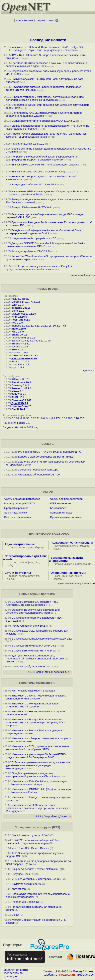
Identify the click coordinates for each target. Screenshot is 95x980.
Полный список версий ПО (53, 672)
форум (40, 20)
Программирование (16, 508)
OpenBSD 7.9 (20, 403)
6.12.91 (35, 418)
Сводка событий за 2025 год (20, 427)
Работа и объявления (17, 517)
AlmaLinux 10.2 (21, 382)
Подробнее (50, 816)
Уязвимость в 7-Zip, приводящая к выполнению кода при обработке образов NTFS (38, 748)
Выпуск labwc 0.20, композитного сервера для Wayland (46, 165)
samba (23, 576)
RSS (29, 672)
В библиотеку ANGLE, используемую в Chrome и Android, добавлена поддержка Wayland (44, 114)
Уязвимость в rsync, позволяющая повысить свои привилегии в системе (36, 697)
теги (50, 20)
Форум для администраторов (22, 499)
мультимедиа (81, 546)
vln (64, 326)
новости (21, 20)
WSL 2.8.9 (18, 332)
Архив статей (88, 584)
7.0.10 (15, 418)
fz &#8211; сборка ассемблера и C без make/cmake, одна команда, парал (33, 842)
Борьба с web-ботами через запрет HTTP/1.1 (46, 457)
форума (46, 827)
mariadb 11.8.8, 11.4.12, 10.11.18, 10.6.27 (37, 326)
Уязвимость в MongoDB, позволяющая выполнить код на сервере (33, 705)
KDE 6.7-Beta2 (20, 299)
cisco (57, 576)
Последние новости (48, 40)
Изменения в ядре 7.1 (16, 423)
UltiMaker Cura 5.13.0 (25, 356)
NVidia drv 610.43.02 (24, 358)
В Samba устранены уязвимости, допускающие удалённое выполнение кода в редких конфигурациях (45, 98)
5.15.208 (67, 418)
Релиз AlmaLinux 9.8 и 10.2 (28, 144)
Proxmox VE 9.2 (21, 388)
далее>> (88, 370)
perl (15, 562)
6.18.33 (25, 418)
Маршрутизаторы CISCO (20, 503)
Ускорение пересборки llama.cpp (38, 470)
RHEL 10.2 (18, 397)
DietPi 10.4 (18, 409)
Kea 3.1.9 (17, 323)
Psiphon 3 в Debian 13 (25, 902)
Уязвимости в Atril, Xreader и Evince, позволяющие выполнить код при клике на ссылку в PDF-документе (38, 808)
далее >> (90, 275)
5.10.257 (79, 418)
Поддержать (67, 975)
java (31, 562)
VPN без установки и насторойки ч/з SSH (37, 879)
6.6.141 (46, 418)
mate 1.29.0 (19, 329)
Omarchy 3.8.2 (20, 385)
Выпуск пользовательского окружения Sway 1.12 (41, 172)
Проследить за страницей (13, 975)
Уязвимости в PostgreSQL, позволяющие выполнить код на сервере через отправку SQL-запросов (36, 722)
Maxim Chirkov (83, 971)
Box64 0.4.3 (18, 350)
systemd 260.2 (20, 308)
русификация (63, 546)
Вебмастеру (86, 975)
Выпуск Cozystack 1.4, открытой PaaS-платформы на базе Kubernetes (33, 603)
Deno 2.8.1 (18, 311)
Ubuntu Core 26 (21, 406)
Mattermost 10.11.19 (24, 314)
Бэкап (15, 915)
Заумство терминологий (27, 884)
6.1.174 (56, 418)
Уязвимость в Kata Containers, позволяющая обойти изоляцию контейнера (36, 783)
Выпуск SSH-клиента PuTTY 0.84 (32, 207)
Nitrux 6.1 (17, 391)
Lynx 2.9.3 (17, 305)
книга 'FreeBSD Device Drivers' (30, 848)
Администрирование (20, 544)
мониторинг (26, 547)
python (23, 562)
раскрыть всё (77, 275)
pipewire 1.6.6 (20, 353)
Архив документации (69, 584)
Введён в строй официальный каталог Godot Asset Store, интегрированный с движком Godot (44, 232)
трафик (13, 547)
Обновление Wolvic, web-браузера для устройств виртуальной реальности (33, 611)
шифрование (83, 564)
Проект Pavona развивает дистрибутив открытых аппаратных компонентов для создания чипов (46, 135)
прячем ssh (19, 889)
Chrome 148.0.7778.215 (26, 302)
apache (13, 576)
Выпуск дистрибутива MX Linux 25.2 (34, 184)
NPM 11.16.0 (19, 317)
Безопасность (59, 508)
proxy (32, 576)
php (37, 562)
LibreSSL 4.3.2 (20, 364)
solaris (79, 576)
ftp (38, 576)
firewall (59, 564)
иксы (56, 549)
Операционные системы (68, 573)
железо (57, 579)
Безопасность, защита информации (66, 559)
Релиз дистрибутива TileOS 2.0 (30, 251)
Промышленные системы (66, 517)
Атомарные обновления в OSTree (39, 475)
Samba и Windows (61, 513)
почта (10, 579)
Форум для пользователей (66, 499)
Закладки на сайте (15, 970)
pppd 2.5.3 (18, 367)
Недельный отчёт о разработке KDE (34, 238)
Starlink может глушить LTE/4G (31, 835)
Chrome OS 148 (21, 400)
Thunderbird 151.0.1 (23, 338)
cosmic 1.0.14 (20, 347)
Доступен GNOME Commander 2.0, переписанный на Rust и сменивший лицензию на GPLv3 (37, 659)
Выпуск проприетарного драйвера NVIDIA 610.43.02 (44, 121)
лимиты (69, 564)
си (10, 562)
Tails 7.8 (17, 394)
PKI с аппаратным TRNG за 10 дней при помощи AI (50, 452)
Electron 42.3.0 (21, 344)
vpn (43, 547)
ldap (37, 547)
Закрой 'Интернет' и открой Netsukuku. (35, 869)
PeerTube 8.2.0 (21, 320)
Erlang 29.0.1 (19, 335)
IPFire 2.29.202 (20, 379)
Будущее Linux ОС (23, 874)
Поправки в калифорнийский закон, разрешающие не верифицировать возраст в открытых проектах (42, 158)
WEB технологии (60, 503)
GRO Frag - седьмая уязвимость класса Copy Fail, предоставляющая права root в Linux (39, 268)
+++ (31, 20)
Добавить (51, 975)
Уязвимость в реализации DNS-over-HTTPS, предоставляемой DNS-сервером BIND (36, 756)
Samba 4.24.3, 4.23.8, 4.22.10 (29, 341)
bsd (71, 576)
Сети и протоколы (18, 573)
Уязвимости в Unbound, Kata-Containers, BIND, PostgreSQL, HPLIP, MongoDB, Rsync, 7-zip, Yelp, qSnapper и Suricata (45, 49)
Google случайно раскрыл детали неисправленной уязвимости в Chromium (31, 775)
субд (10, 565)
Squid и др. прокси (16, 513)
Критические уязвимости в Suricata (33, 691)
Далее (65, 816)
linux (65, 576)
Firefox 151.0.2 (20, 361)
